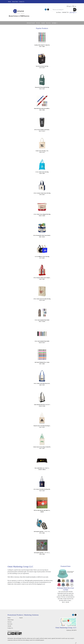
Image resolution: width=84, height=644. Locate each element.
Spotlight (54, 23)
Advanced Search (31, 23)
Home (10, 2)
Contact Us (22, 2)
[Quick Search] (62, 10)
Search (21, 618)
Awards (43, 23)
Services (38, 23)
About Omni (15, 2)
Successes (48, 23)
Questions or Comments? (14, 631)
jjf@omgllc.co (73, 12)
